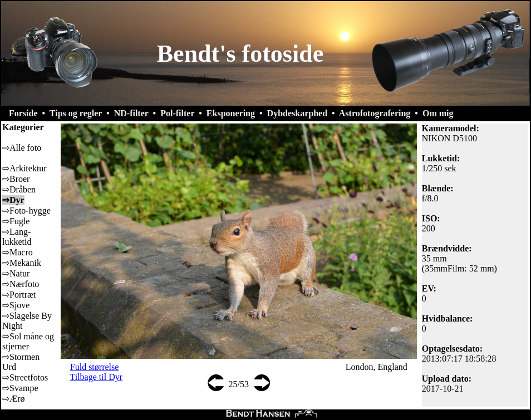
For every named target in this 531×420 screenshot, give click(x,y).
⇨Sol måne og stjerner (28, 341)
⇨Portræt (19, 295)
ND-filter (131, 113)
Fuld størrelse (95, 367)
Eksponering (231, 113)
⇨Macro (18, 252)
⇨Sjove (16, 305)
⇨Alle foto (22, 148)
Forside (23, 113)
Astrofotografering (375, 113)
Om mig (438, 113)
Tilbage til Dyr (97, 377)
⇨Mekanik (22, 263)
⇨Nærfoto (21, 284)
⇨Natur (16, 273)
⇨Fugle (16, 221)
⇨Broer (16, 179)
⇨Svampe (20, 388)
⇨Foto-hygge (26, 211)
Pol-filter (177, 113)
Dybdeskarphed (297, 113)
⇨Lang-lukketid (17, 237)
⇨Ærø (14, 399)
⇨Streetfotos (25, 377)
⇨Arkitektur (24, 168)
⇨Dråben (19, 189)
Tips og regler (76, 113)
